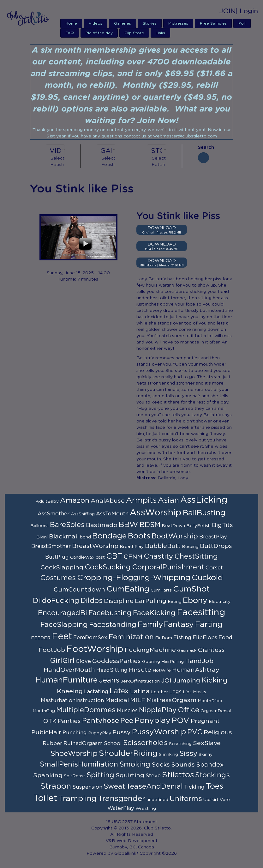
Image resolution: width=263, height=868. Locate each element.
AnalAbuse (108, 501)
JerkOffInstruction (140, 681)
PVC (195, 732)
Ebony (195, 601)
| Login (247, 11)
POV (181, 721)
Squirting (130, 775)
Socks (161, 765)
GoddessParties (117, 661)
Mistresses (178, 23)
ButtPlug (57, 557)
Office (188, 710)
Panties (69, 721)
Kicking (215, 680)
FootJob (52, 650)
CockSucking (108, 567)
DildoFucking (56, 601)
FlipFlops (205, 638)
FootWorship (95, 649)
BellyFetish (198, 526)
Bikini (42, 537)
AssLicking (204, 500)
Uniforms (186, 799)
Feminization (131, 637)
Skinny (206, 755)
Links (160, 33)
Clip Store (134, 33)
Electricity (220, 602)
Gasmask (187, 651)
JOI (166, 681)
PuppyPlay (100, 733)
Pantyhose (101, 721)
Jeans (109, 680)
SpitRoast (75, 776)
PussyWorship (159, 732)
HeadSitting (112, 670)
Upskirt (211, 800)
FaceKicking (154, 613)
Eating (175, 602)
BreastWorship (95, 546)
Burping (190, 547)
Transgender (122, 799)
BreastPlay (213, 537)
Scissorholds (145, 743)
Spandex (210, 765)
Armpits (141, 500)
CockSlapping (62, 568)
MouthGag (44, 711)
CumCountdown (79, 590)
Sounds (183, 765)
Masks (200, 692)
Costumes (58, 578)
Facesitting (201, 613)
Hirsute (140, 670)
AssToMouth (112, 514)
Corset (214, 568)
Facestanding (113, 625)
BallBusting (204, 513)
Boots (139, 536)
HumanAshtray (196, 670)
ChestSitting (196, 556)
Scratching (180, 744)
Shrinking (168, 755)
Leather (159, 692)
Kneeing (70, 691)
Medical (117, 700)
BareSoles (67, 525)
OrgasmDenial (216, 711)
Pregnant (205, 721)
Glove (83, 661)
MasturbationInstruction (72, 701)
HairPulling (173, 662)
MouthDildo (210, 701)
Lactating (96, 692)
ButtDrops (216, 546)
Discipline (119, 601)
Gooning (151, 662)
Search (203, 148)
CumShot (191, 589)
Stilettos (178, 775)
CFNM (133, 557)
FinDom (164, 638)
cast (100, 557)
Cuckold (207, 578)
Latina (140, 691)
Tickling (194, 787)
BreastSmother (51, 546)
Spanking (48, 775)
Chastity (158, 556)
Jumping (186, 681)
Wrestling (146, 809)
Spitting (100, 775)
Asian (168, 500)
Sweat (114, 786)
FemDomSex (90, 638)
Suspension (87, 787)
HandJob (199, 661)
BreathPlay (132, 547)
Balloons (39, 526)
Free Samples (213, 23)
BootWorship (175, 536)
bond (85, 537)
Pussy (122, 732)
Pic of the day (99, 33)
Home (71, 23)
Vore (225, 800)
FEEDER (41, 638)
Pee (127, 721)
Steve (153, 776)
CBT (114, 556)
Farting (209, 625)
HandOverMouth (69, 670)
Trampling (78, 799)
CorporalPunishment (168, 567)
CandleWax (82, 557)
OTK (50, 721)
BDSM (150, 525)
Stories (150, 23)
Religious (218, 732)
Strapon (56, 786)
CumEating (128, 589)
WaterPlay (121, 808)
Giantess (211, 650)
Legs (175, 692)
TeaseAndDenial (155, 786)
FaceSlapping (64, 625)
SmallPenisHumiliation (79, 764)
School (113, 744)
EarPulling (151, 601)
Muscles (127, 711)
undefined (157, 800)
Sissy (188, 754)
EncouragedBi (63, 613)
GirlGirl (62, 661)
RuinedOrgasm (83, 744)
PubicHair (46, 732)
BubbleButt (163, 546)
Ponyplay (152, 721)
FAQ (70, 33)
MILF (138, 700)
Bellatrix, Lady (173, 478)
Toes (215, 786)
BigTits (222, 525)
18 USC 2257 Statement (132, 822)
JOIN (228, 11)
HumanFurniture (66, 680)
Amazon (75, 501)
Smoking (135, 764)
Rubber (52, 744)
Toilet (45, 798)
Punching (75, 733)
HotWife (162, 671)
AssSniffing (83, 514)
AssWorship (156, 513)
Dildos (92, 601)
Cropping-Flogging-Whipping (134, 578)
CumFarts (161, 590)
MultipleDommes (86, 710)
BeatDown (173, 526)
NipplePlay (158, 710)
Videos (96, 23)
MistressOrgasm (171, 700)
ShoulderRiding (128, 753)
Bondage (109, 536)
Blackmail (64, 537)
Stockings (212, 775)
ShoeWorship (74, 754)
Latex (119, 691)
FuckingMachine (150, 650)
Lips (187, 692)
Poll (242, 23)
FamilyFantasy (166, 625)
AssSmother (54, 514)
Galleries (123, 23)
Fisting (182, 638)
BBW (129, 525)
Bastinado (102, 525)
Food (225, 638)
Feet (62, 637)
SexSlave (207, 743)
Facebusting (110, 613)
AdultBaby (47, 501)
